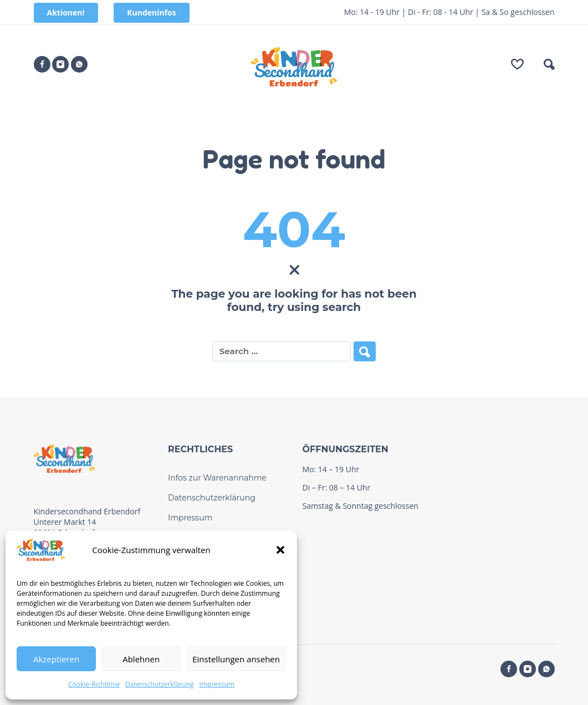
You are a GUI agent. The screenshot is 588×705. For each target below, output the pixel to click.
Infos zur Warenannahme (217, 478)
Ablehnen (141, 659)
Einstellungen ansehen (236, 659)
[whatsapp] (79, 64)
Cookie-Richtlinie (94, 684)
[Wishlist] (517, 64)
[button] (280, 550)
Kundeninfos (152, 12)
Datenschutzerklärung (160, 684)
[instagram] (60, 64)
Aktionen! (66, 12)
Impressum (217, 684)
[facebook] (42, 64)
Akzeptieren (56, 659)
